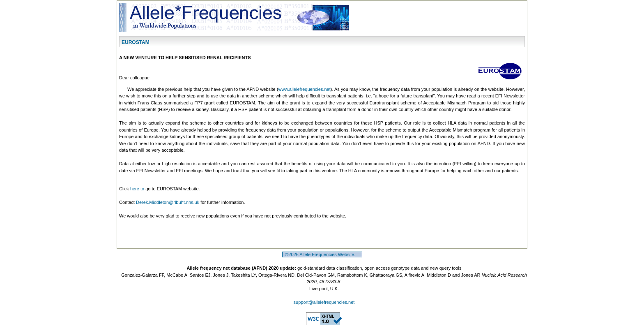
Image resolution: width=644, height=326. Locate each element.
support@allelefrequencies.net (324, 302)
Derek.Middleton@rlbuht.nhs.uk (168, 202)
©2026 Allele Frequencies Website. (322, 254)
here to (137, 189)
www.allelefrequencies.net (305, 89)
